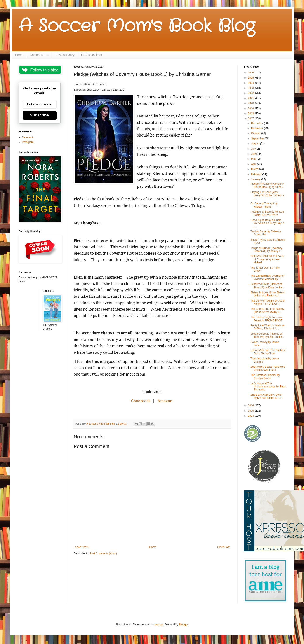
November (258, 128)
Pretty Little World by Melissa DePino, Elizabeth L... (267, 327)
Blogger (183, 625)
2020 (251, 103)
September (258, 138)
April (254, 164)
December (258, 123)
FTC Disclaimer (92, 55)
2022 (251, 93)
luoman (159, 625)
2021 (251, 98)
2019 (251, 108)
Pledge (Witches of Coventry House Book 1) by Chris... (267, 185)
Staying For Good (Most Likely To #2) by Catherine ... (267, 195)
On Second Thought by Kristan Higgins (264, 205)
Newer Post (82, 547)
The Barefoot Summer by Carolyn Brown (265, 377)
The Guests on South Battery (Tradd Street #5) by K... (267, 310)
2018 (251, 114)
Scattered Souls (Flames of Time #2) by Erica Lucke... (267, 286)
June (254, 154)
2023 (251, 88)
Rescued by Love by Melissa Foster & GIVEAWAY (267, 213)
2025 (251, 78)
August (256, 143)
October (256, 133)
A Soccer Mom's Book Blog (137, 26)
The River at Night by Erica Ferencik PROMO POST (266, 319)
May (254, 159)
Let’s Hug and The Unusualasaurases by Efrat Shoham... (268, 387)
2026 (251, 73)
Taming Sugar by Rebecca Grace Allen (266, 233)
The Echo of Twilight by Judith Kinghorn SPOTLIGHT (268, 302)
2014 (251, 416)
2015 (251, 411)
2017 (251, 119)
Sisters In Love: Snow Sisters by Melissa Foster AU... (268, 294)
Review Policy (65, 55)
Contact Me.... (39, 55)
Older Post (223, 547)
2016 (251, 406)
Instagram (28, 142)
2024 (251, 83)
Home (19, 55)
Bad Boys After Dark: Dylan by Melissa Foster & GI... (266, 396)
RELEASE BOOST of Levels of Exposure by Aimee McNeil (267, 259)
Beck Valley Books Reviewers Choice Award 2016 (268, 368)
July (254, 149)
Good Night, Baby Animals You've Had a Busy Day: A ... (267, 223)
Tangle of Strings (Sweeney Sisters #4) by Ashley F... (266, 250)
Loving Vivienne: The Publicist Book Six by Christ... (268, 352)
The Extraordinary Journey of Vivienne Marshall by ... (267, 277)
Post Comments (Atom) (103, 553)
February (257, 174)
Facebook (28, 137)
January (256, 179)
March (255, 169)
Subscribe (40, 115)
